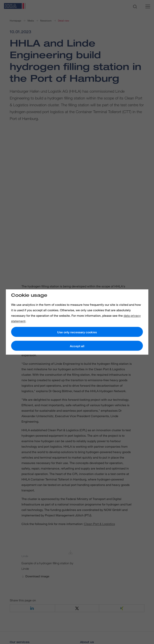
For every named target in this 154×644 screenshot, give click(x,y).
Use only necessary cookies (77, 332)
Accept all (77, 346)
